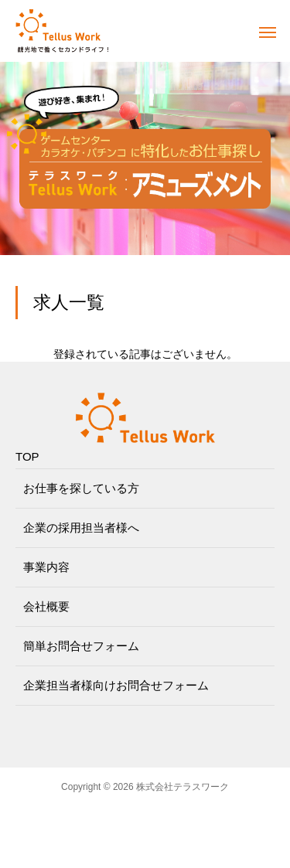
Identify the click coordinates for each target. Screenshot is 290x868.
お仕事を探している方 (81, 488)
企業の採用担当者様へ (81, 528)
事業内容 (46, 567)
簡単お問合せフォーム (81, 646)
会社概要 (46, 606)
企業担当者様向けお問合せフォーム (116, 685)
